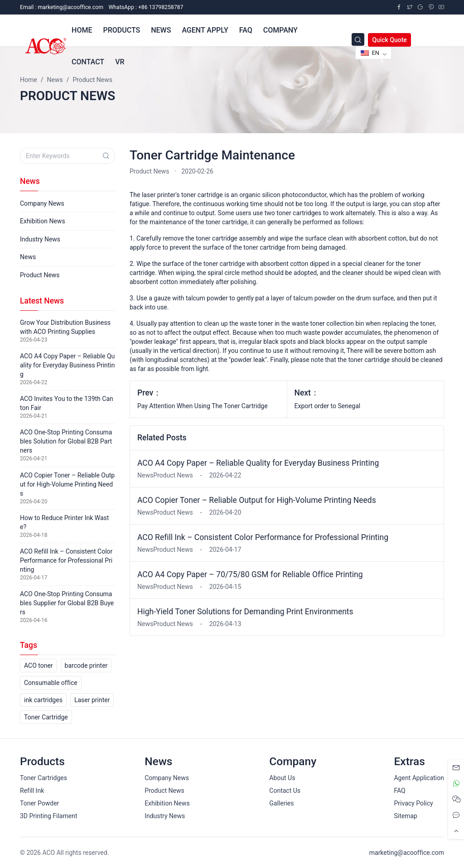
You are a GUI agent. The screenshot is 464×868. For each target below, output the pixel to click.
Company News (42, 203)
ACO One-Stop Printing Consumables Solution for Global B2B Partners (66, 441)
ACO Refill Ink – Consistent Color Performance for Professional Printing (263, 537)
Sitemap (405, 816)
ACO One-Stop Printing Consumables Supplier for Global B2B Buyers (67, 603)
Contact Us (285, 791)
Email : (62, 7)
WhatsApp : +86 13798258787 (146, 7)
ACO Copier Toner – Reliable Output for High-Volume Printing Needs (257, 500)
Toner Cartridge (46, 717)
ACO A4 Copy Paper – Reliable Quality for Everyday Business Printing (258, 463)
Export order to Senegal (328, 406)
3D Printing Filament (48, 816)
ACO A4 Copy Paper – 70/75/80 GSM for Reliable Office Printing (250, 574)
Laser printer (92, 700)
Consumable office (51, 683)
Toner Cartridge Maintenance (212, 155)
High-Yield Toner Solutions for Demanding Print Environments (245, 612)
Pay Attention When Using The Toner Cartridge (203, 406)
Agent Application (419, 778)
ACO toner (39, 665)
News (28, 257)
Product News (150, 171)
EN (370, 53)
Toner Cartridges (43, 778)
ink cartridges (43, 700)
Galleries (281, 803)
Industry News (40, 239)
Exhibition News (43, 221)
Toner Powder (39, 803)
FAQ (399, 791)
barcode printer (86, 665)
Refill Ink (32, 791)
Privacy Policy (413, 803)
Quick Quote (389, 40)
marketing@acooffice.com (407, 853)
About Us (282, 778)
